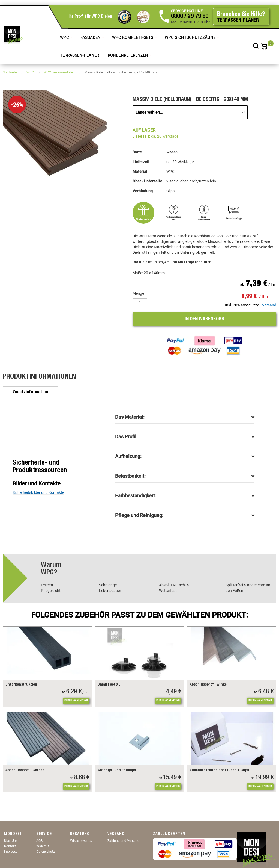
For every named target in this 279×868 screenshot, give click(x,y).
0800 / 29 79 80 (190, 17)
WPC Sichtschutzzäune (191, 37)
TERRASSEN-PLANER (79, 55)
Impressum (12, 852)
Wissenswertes (81, 841)
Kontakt (10, 846)
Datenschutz (46, 852)
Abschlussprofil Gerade (25, 770)
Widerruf (43, 846)
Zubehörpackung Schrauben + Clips (219, 770)
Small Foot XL (109, 685)
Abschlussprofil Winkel (209, 685)
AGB (39, 841)
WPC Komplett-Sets (133, 37)
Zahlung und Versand (123, 841)
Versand (269, 305)
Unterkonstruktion (21, 685)
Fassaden (91, 37)
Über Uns (11, 841)
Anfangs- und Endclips (117, 770)
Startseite (10, 72)
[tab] (30, 392)
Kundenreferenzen (128, 55)
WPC (65, 37)
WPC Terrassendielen (60, 72)
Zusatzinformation (30, 392)
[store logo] (14, 35)
